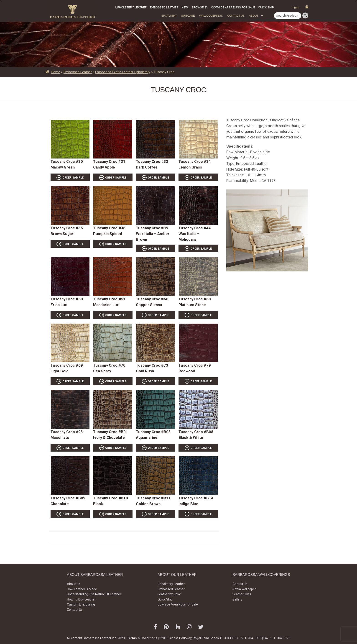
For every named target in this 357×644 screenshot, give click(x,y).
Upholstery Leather (131, 8)
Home (56, 72)
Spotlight (169, 16)
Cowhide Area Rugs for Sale (233, 8)
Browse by (200, 8)
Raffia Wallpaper (244, 589)
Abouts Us (240, 584)
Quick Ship (266, 8)
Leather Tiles (242, 594)
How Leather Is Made (82, 589)
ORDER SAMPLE (73, 178)
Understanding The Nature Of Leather (94, 594)
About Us (74, 584)
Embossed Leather (164, 8)
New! (185, 8)
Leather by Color (169, 594)
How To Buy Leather (81, 599)
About (254, 16)
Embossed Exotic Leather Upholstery (123, 72)
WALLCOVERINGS (211, 16)
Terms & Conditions (142, 638)
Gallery (237, 599)
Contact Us (236, 16)
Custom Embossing (81, 604)
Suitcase (188, 16)
